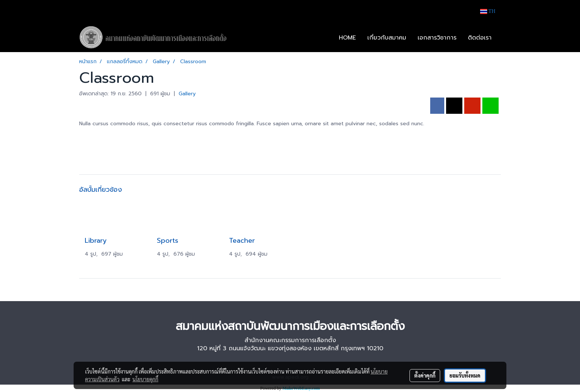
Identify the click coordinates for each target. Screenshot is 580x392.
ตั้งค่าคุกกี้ (425, 375)
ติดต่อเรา (480, 38)
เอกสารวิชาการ (437, 38)
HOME (347, 38)
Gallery (187, 94)
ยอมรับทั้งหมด (465, 375)
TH (488, 11)
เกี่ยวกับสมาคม (387, 38)
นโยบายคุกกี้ (145, 379)
